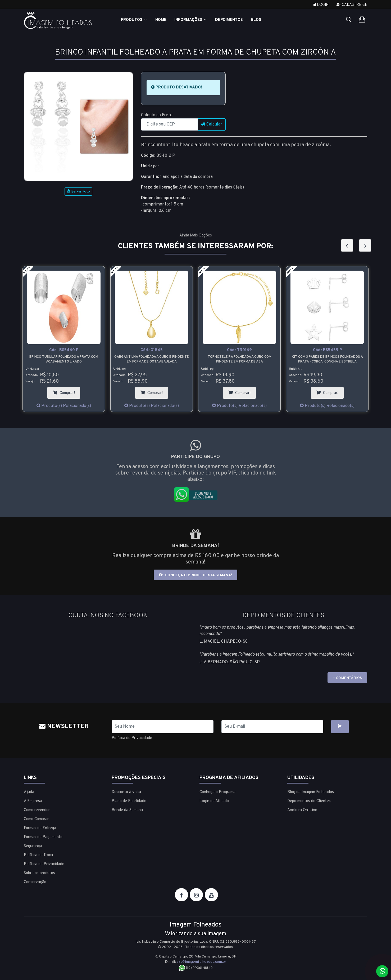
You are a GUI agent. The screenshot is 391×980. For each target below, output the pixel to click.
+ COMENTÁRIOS (347, 678)
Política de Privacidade (133, 738)
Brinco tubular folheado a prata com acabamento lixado (64, 359)
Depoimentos (229, 20)
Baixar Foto (78, 192)
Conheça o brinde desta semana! (195, 575)
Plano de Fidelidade (129, 801)
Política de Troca (38, 855)
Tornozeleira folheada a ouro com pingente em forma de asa (240, 359)
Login (321, 5)
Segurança (33, 846)
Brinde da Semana (127, 810)
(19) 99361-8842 (196, 968)
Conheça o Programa (217, 792)
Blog (256, 20)
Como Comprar (36, 819)
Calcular (212, 124)
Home (161, 20)
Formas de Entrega (40, 828)
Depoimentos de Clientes (309, 801)
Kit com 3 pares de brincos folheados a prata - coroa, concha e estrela (327, 359)
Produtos (134, 20)
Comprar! (66, 391)
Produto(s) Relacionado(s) (64, 406)
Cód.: (64, 350)
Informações (191, 20)
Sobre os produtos (39, 873)
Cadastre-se (352, 5)
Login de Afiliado (214, 801)
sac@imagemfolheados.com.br (202, 962)
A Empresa (33, 801)
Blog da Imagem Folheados (311, 792)
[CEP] (169, 124)
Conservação (35, 882)
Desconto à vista (126, 792)
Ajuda (29, 792)
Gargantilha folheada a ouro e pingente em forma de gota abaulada (152, 359)
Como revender (37, 810)
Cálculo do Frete (157, 115)
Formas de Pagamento (43, 837)
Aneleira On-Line (302, 810)
